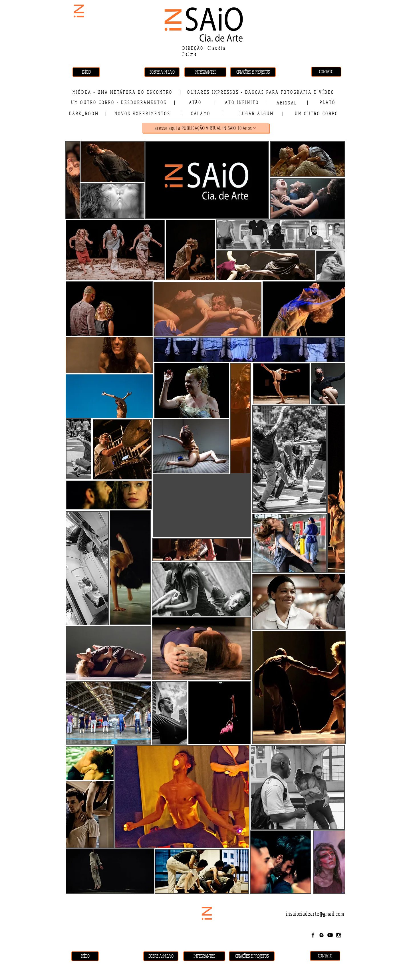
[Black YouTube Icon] (330, 935)
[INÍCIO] (86, 72)
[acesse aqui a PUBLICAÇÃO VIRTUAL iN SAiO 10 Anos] (205, 128)
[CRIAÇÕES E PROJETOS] (253, 72)
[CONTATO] (326, 72)
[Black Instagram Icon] (339, 935)
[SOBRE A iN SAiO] (162, 72)
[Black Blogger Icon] (322, 935)
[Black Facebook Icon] (313, 935)
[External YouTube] (202, 506)
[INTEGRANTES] (205, 72)
